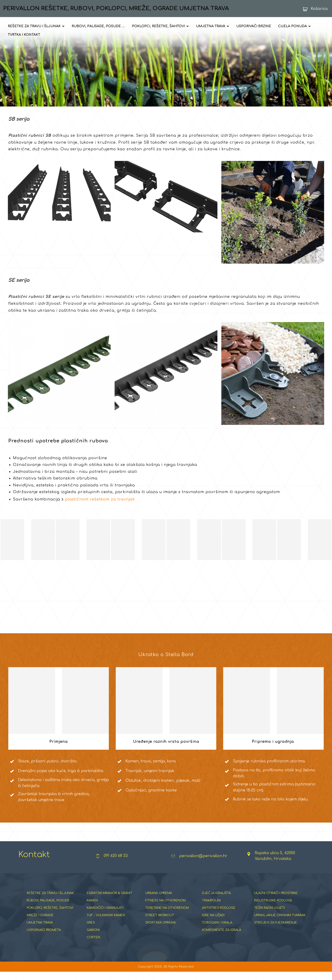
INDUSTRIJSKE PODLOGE (273, 908)
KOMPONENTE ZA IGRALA (222, 938)
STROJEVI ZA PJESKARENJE (276, 930)
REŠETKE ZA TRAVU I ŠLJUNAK (50, 901)
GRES (91, 930)
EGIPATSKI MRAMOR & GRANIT (110, 901)
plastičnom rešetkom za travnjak (100, 506)
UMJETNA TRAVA (40, 930)
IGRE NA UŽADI (213, 923)
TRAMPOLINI (211, 908)
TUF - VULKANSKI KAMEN (106, 923)
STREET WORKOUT (160, 923)
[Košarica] (314, 9)
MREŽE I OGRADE (40, 923)
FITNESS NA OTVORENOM (165, 908)
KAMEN (92, 908)
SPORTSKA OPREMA (160, 930)
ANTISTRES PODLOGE (219, 916)
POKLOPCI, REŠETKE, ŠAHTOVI (50, 916)
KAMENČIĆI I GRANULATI (105, 916)
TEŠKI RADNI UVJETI (269, 916)
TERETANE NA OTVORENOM (167, 916)
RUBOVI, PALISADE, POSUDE (48, 908)
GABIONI (93, 938)
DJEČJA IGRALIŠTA (216, 901)
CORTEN (93, 945)
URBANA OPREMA (159, 901)
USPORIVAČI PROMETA (44, 938)
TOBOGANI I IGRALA (217, 930)
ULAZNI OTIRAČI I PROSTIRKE (276, 901)
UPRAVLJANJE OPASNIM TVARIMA (280, 923)
